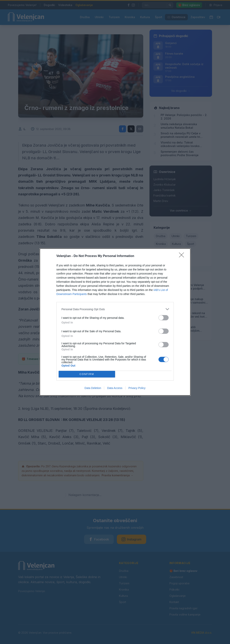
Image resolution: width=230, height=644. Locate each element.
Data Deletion (93, 388)
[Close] (183, 256)
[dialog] (115, 322)
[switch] (164, 318)
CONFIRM (87, 374)
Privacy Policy (137, 388)
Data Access (115, 388)
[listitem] (115, 309)
